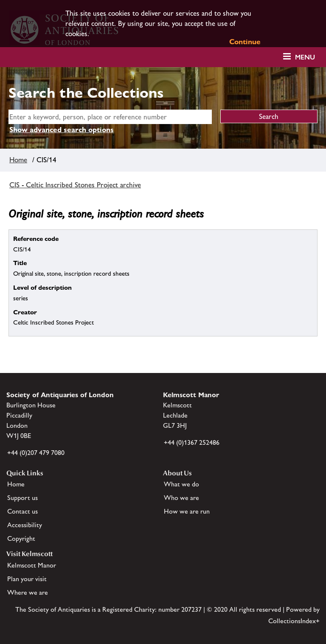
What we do (181, 484)
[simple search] (110, 117)
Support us (22, 498)
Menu (305, 57)
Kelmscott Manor (32, 565)
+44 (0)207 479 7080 (36, 453)
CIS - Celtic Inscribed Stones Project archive (75, 185)
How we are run (187, 511)
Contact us (22, 511)
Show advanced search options (62, 130)
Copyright (21, 538)
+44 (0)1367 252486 (192, 442)
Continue (245, 42)
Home (18, 160)
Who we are (181, 498)
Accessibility (25, 525)
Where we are (28, 592)
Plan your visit (27, 579)
